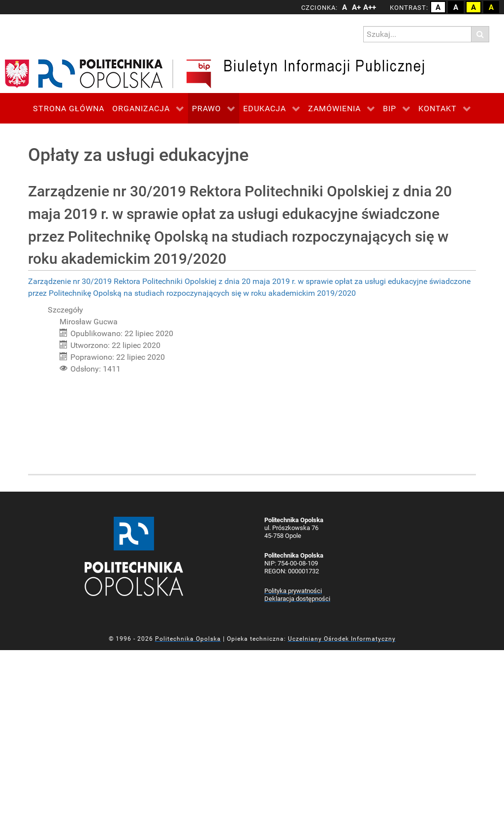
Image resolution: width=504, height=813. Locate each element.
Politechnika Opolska (188, 639)
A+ (356, 7)
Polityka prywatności (293, 591)
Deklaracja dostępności (297, 599)
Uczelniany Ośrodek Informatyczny (342, 639)
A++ (368, 7)
